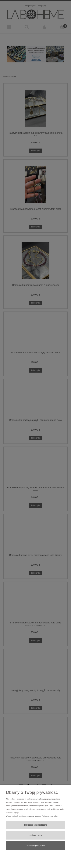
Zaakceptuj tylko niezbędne (35, 825)
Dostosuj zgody (35, 835)
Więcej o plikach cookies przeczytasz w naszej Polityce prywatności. (32, 816)
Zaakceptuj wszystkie (35, 845)
